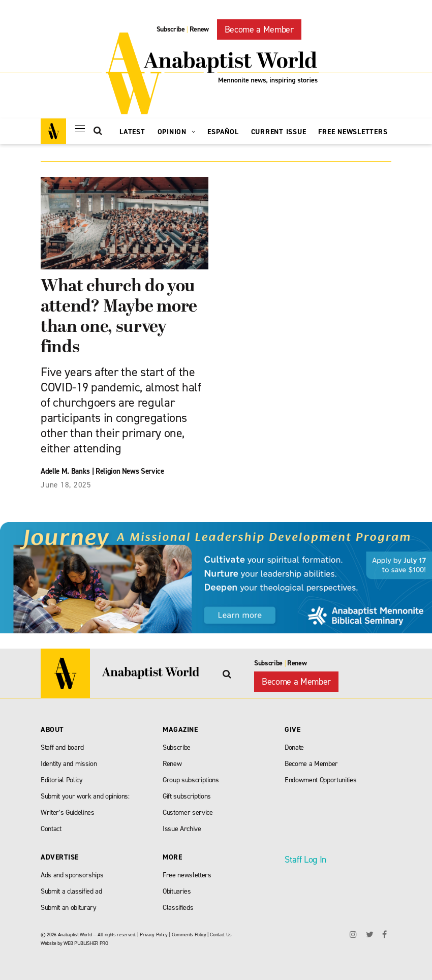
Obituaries (177, 891)
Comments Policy (189, 935)
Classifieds (178, 908)
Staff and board (62, 747)
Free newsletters (187, 875)
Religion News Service (130, 471)
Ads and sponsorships (72, 875)
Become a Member (259, 29)
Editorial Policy (62, 780)
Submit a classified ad (71, 891)
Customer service (188, 813)
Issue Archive (182, 829)
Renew (199, 29)
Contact (51, 829)
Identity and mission (69, 764)
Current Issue (279, 132)
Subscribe (171, 29)
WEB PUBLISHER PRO (86, 943)
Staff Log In (305, 860)
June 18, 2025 (66, 485)
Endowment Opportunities (320, 780)
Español (223, 132)
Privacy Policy (153, 935)
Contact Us (221, 935)
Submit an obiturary (69, 908)
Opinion (177, 132)
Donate (294, 747)
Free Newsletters (353, 132)
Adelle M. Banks (65, 471)
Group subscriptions (191, 780)
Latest (132, 132)
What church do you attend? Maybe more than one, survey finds (119, 317)
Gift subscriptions (187, 796)
